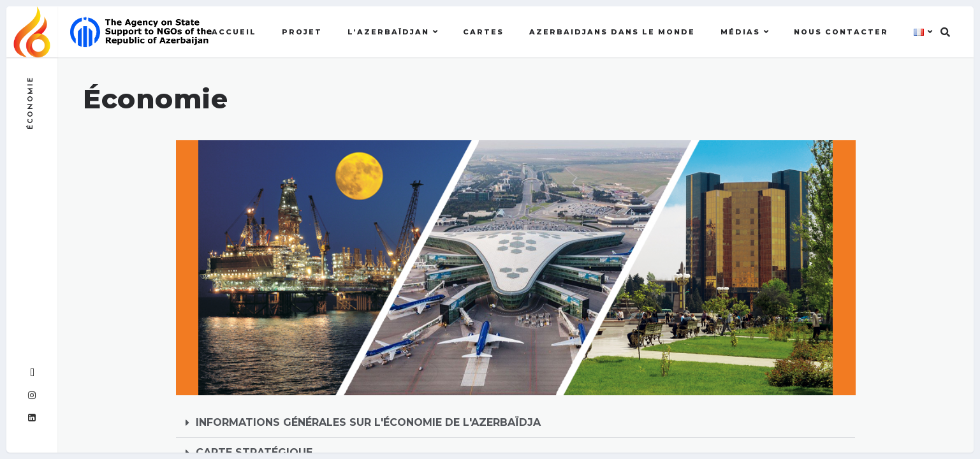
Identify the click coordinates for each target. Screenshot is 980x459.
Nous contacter (841, 32)
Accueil (234, 32)
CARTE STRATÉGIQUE (254, 452)
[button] (516, 423)
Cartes (483, 32)
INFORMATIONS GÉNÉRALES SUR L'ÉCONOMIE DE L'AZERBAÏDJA (368, 422)
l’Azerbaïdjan (388, 32)
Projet (302, 32)
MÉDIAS (740, 32)
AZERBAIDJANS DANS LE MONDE (612, 32)
